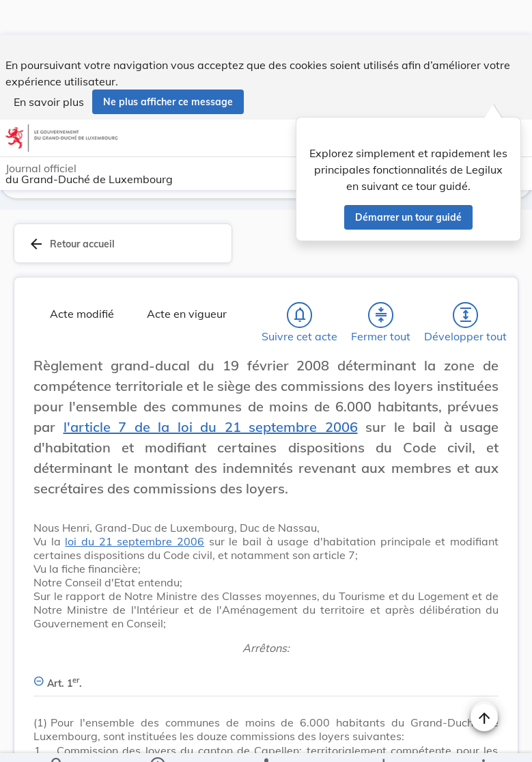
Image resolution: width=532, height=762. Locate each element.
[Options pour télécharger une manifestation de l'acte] (383, 740)
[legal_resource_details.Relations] (266, 740)
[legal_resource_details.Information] (157, 740)
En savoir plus (49, 67)
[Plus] (483, 740)
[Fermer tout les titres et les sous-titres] (381, 280)
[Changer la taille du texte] (484, 346)
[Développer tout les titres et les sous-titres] (466, 280)
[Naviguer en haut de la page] (484, 683)
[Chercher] (57, 740)
